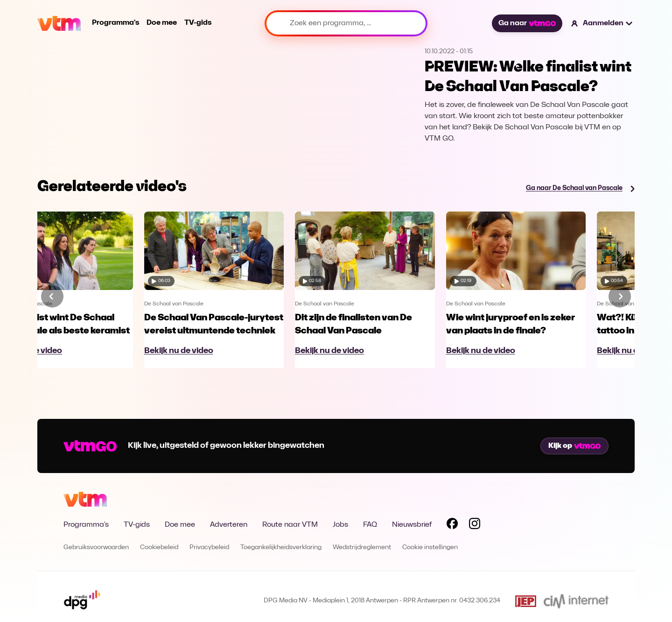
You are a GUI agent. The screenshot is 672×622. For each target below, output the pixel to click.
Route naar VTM (290, 525)
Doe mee (162, 23)
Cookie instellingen (430, 548)
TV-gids (198, 23)
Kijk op (574, 446)
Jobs (340, 525)
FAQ (370, 525)
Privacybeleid (209, 548)
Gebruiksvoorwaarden (96, 548)
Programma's (115, 23)
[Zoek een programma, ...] (346, 23)
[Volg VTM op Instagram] (475, 525)
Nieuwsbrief (412, 525)
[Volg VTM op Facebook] (452, 525)
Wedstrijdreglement (362, 548)
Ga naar (527, 23)
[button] (602, 23)
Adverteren (229, 525)
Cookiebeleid (159, 548)
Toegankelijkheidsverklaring (281, 548)
